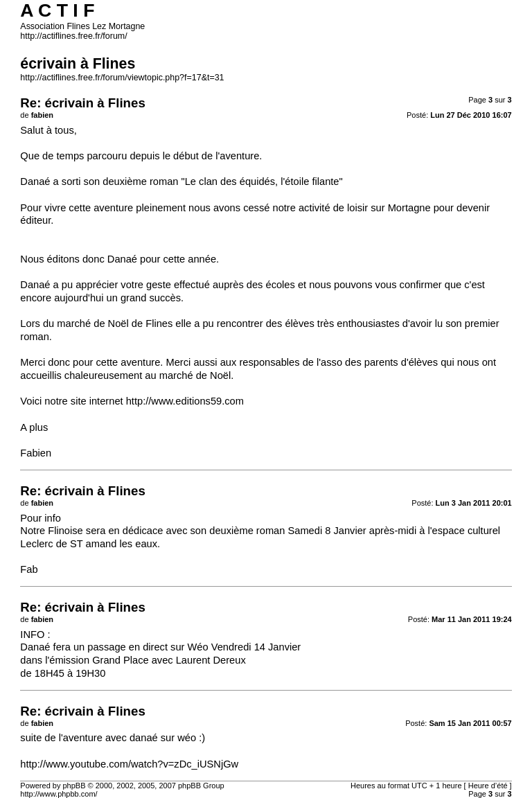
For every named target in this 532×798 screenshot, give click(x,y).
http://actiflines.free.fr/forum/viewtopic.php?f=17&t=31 (122, 78)
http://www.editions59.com (185, 401)
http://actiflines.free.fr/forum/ (73, 36)
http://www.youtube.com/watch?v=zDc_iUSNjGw (129, 764)
